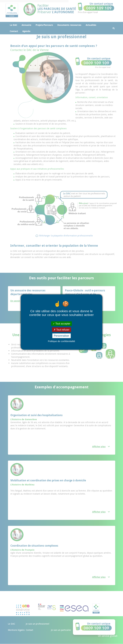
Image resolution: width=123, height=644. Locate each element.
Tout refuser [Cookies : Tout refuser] (62, 330)
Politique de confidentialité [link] (61, 341)
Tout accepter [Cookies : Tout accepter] (61, 324)
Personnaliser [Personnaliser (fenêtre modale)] (62, 336)
